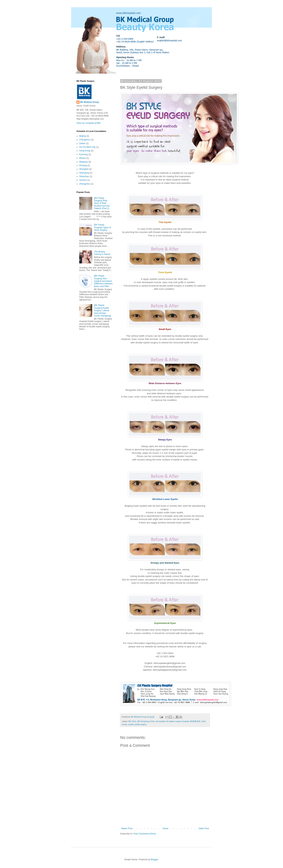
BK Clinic (132, 721)
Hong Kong (85, 151)
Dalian (82, 143)
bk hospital (161, 721)
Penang (83, 165)
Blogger (154, 860)
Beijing (82, 136)
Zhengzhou (85, 184)
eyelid (131, 724)
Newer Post (127, 828)
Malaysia (83, 162)
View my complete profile (89, 123)
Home (166, 828)
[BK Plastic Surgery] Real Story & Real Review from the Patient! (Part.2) (102, 203)
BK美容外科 (195, 721)
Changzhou (85, 140)
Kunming (83, 154)
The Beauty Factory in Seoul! (102, 253)
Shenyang (84, 173)
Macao (82, 158)
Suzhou (83, 180)
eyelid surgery (141, 724)
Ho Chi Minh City (87, 147)
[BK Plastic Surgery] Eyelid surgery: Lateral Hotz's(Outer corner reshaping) (103, 311)
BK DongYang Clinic (146, 721)
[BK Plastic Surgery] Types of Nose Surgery (103, 227)
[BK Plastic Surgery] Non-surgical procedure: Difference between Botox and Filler (103, 281)
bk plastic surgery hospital (178, 721)
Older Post (204, 828)
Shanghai (84, 169)
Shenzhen (84, 176)
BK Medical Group (90, 102)
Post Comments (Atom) (145, 834)
